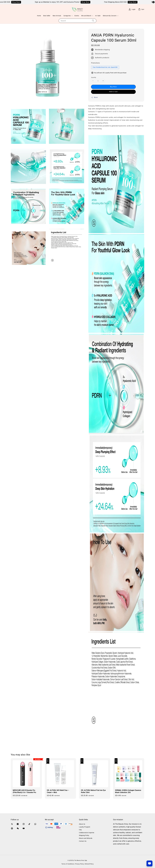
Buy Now (113, 87)
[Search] (93, 21)
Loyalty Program (85, 827)
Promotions (95, 63)
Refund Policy (89, 864)
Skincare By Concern (110, 16)
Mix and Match (86, 16)
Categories (67, 16)
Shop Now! (20, 2)
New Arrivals (57, 16)
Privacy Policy (79, 864)
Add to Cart (113, 92)
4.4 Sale (98, 16)
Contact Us (83, 841)
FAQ (80, 830)
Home (39, 16)
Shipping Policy (84, 835)
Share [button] (94, 97)
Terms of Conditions (68, 864)
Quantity (94, 77)
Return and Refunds (86, 838)
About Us (82, 824)
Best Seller (47, 16)
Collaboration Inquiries (87, 833)
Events (77, 16)
